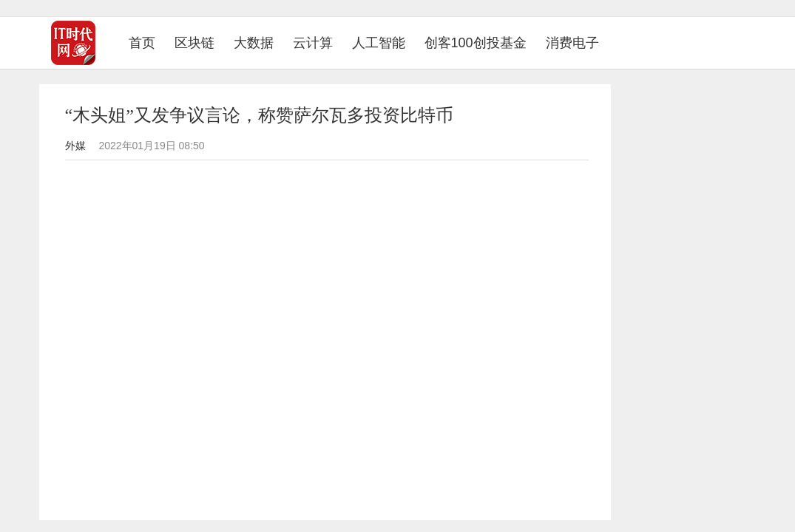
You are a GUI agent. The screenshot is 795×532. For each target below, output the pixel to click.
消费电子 (572, 43)
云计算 (313, 43)
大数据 (254, 43)
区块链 (194, 43)
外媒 (75, 146)
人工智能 (379, 43)
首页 (147, 42)
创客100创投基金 (476, 43)
